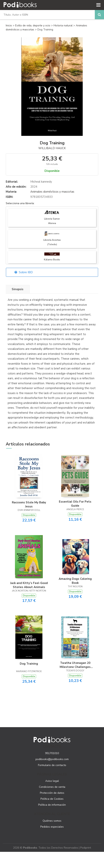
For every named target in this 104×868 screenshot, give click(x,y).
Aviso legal (52, 781)
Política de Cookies (52, 799)
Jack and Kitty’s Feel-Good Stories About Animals (29, 585)
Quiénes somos (52, 821)
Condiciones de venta (52, 787)
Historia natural (63, 25)
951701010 (52, 753)
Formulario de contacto (52, 765)
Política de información (52, 805)
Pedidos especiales (52, 827)
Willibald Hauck (52, 148)
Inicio (9, 25)
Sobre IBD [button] (24, 272)
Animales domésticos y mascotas (52, 192)
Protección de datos (52, 793)
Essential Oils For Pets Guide (75, 504)
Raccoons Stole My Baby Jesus (29, 504)
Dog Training (29, 664)
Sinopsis (18, 289)
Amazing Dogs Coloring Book (75, 581)
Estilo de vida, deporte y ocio (33, 25)
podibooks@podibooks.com (52, 759)
